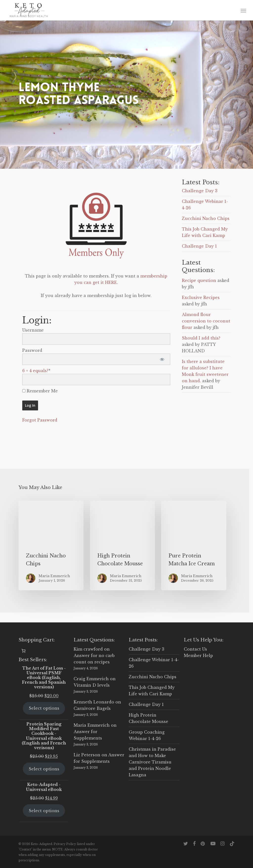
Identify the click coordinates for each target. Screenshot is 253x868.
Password (32, 350)
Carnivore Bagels (92, 708)
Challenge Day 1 (199, 246)
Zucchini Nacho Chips (206, 218)
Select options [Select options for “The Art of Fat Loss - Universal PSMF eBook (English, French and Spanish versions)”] (44, 708)
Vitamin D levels (92, 685)
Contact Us (195, 649)
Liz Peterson (87, 755)
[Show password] (162, 359)
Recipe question (199, 280)
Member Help (198, 656)
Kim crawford (88, 649)
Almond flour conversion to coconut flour (206, 321)
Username (33, 330)
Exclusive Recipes (201, 297)
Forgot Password (40, 420)
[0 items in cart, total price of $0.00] (23, 651)
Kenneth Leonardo (94, 702)
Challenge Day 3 (200, 191)
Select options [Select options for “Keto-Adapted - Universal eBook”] (44, 811)
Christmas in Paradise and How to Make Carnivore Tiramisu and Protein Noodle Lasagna (152, 762)
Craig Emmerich (91, 679)
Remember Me (40, 391)
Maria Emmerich (92, 725)
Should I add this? (201, 338)
